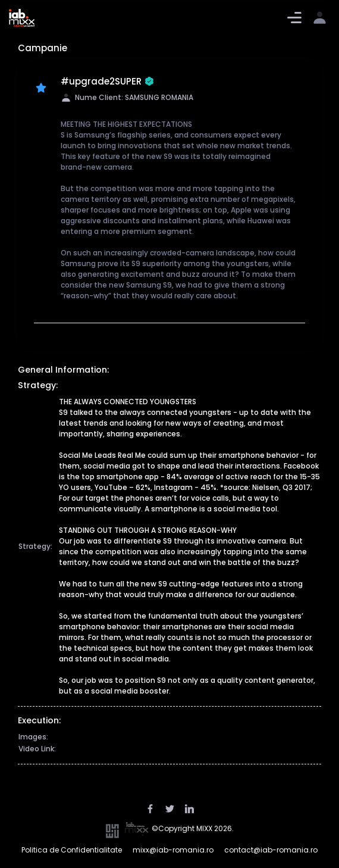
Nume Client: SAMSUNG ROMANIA (127, 97)
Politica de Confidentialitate (72, 850)
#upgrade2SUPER (107, 82)
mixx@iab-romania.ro (173, 850)
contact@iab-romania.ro (271, 850)
